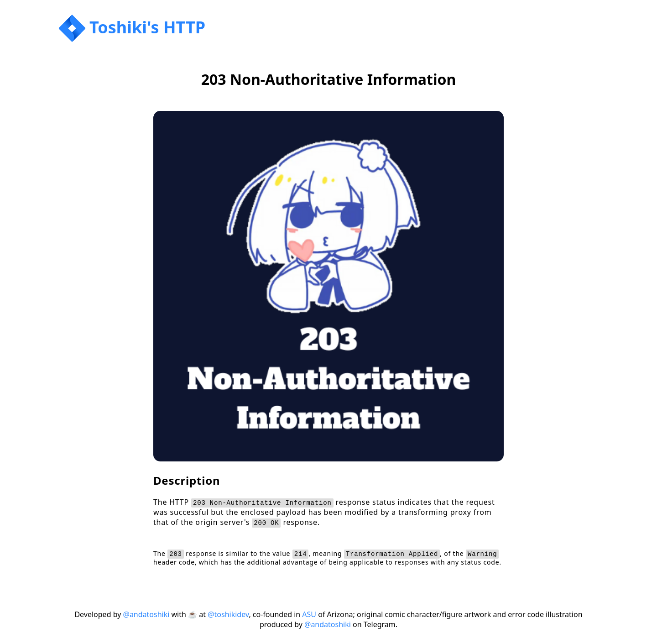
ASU (309, 614)
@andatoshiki (146, 614)
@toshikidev (228, 614)
